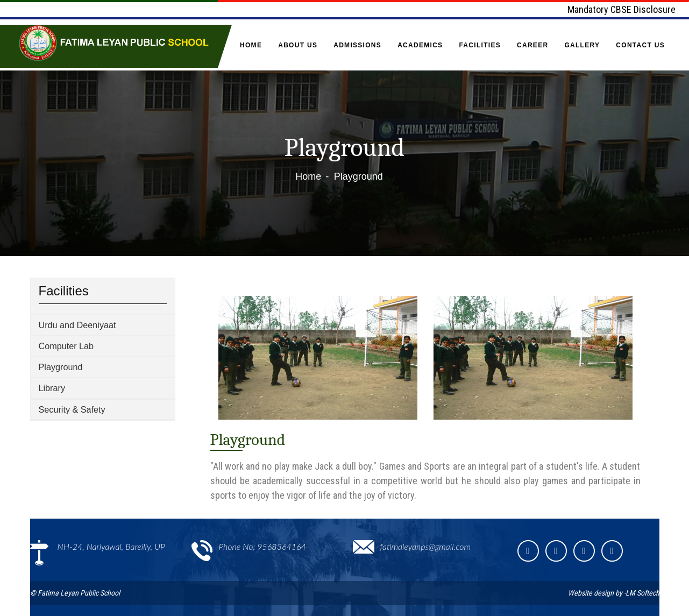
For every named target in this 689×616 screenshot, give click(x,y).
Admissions (357, 45)
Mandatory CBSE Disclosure (621, 9)
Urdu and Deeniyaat (77, 325)
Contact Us (640, 45)
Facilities (480, 45)
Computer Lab (66, 346)
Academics (420, 45)
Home (251, 45)
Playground (61, 367)
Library (52, 388)
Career (532, 45)
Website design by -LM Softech (614, 593)
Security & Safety (72, 409)
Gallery (582, 45)
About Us (298, 45)
